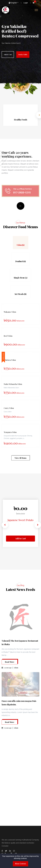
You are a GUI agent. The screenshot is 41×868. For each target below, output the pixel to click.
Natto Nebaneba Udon (13, 384)
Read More (10, 662)
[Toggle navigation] (36, 10)
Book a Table (23, 54)
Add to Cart (8, 54)
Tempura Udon (10, 432)
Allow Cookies (20, 864)
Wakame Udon (10, 312)
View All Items (21, 458)
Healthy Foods (21, 120)
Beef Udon (8, 336)
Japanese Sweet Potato (20, 519)
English (13, 3)
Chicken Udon (10, 360)
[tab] (21, 243)
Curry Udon (9, 408)
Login (26, 3)
